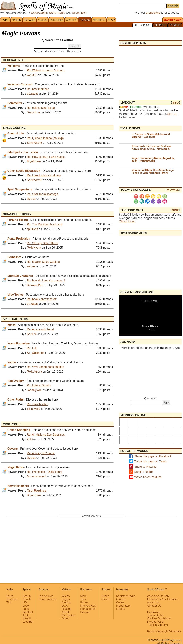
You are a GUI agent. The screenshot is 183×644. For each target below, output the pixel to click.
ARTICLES (29, 20)
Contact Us (154, 606)
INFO (175, 103)
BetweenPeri (35, 285)
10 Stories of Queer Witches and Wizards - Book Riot (151, 136)
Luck (26, 609)
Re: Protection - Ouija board (44, 472)
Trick (26, 615)
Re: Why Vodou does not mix (45, 367)
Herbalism (14, 257)
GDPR (154, 625)
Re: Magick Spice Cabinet (43, 262)
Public (105, 596)
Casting (67, 602)
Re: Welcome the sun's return (46, 70)
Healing (67, 609)
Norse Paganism (18, 344)
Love (26, 606)
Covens (13, 449)
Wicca (11, 325)
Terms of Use (155, 615)
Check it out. (127, 221)
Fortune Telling (18, 220)
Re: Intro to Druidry (39, 385)
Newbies (12, 599)
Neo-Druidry (16, 381)
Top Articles (46, 596)
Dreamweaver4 (36, 476)
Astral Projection (19, 239)
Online (120, 602)
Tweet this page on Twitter (151, 461)
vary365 (32, 75)
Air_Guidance (35, 353)
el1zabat (32, 94)
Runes (84, 602)
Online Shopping (19, 430)
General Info (16, 133)
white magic (57, 13)
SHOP (111, 20)
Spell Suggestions (20, 189)
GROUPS (71, 20)
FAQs (10, 596)
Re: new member (38, 89)
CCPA (164, 625)
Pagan (66, 599)
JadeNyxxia (34, 390)
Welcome (14, 66)
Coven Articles (48, 599)
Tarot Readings (36, 491)
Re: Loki (32, 348)
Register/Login (126, 596)
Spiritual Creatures (20, 276)
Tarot (83, 599)
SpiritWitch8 (34, 143)
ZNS (30, 439)
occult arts (79, 13)
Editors (120, 609)
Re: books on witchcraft (42, 299)
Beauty (27, 596)
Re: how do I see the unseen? (46, 281)
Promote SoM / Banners (162, 599)
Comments (15, 103)
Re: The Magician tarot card (44, 224)
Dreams (85, 612)
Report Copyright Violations (164, 631)
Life (25, 602)
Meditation (68, 615)
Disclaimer (154, 612)
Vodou (12, 362)
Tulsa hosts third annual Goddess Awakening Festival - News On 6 (151, 148)
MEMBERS (99, 20)
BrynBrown (34, 161)
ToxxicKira (33, 112)
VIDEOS (43, 20)
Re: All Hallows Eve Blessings (46, 435)
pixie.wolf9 (34, 409)
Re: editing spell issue (41, 108)
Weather (28, 622)
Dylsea (31, 199)
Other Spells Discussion (24, 171)
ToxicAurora (34, 372)
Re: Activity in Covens (41, 453)
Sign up (172, 114)
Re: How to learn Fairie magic (46, 157)
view (173, 190)
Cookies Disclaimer (159, 618)
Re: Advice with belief (40, 329)
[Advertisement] (150, 71)
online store (153, 13)
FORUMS (85, 20)
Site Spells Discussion (23, 152)
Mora (83, 596)
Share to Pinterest (146, 467)
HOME (5, 20)
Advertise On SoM (159, 596)
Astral (65, 612)
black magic (39, 13)
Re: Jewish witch (37, 404)
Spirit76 (32, 334)
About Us (153, 602)
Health (27, 599)
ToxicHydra (34, 248)
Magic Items (16, 467)
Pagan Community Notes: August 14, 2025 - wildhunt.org (153, 159)
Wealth (27, 618)
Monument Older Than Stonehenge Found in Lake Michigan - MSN (153, 171)
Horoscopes (88, 609)
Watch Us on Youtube (148, 477)
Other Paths (15, 400)
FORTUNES (57, 20)
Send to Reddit (144, 472)
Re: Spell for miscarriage (42, 194)
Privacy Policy (156, 622)
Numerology (88, 606)
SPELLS (16, 20)
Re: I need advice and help (44, 175)
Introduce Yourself (20, 85)
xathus (31, 266)
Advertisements (18, 486)
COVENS (175, 25)
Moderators (123, 606)
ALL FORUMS (142, 25)
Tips (9, 602)
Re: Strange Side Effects (42, 243)
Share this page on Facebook (153, 456)
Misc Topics (15, 295)
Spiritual (28, 612)
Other (65, 618)
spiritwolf (32, 229)
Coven (105, 599)
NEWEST (160, 25)
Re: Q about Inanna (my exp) (45, 138)
